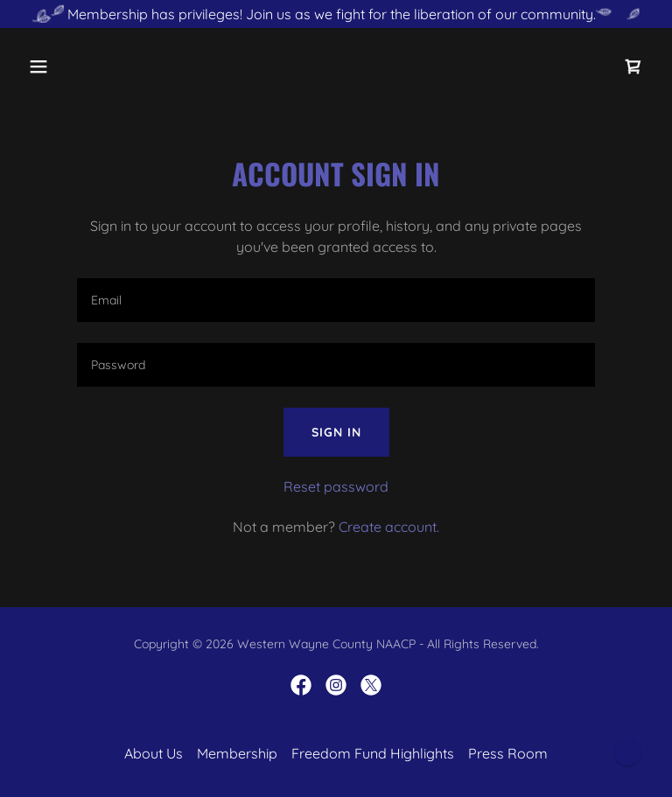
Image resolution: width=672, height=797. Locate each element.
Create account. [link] (389, 527)
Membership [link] (237, 753)
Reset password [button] (336, 486)
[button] (68, 66)
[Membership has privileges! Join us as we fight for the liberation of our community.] (336, 14)
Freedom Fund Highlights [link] (373, 753)
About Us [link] (154, 753)
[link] (633, 66)
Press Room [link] (508, 753)
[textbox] (336, 300)
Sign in (336, 432)
